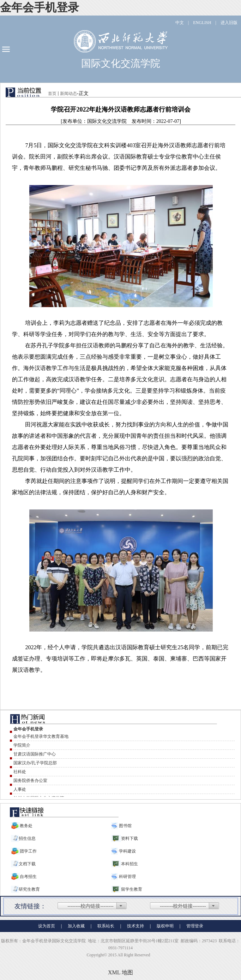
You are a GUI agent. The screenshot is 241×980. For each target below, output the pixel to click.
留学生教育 (132, 889)
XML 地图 (120, 972)
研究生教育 (29, 889)
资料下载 (129, 838)
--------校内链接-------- (91, 906)
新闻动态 (68, 94)
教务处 (26, 826)
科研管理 (127, 877)
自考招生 (28, 877)
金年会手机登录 (40, 7)
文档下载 (27, 864)
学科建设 (127, 851)
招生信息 (27, 838)
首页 (52, 94)
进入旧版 (229, 23)
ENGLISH (202, 23)
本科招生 (129, 864)
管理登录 (195, 926)
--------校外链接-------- (183, 906)
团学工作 (28, 851)
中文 (180, 23)
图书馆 (125, 826)
